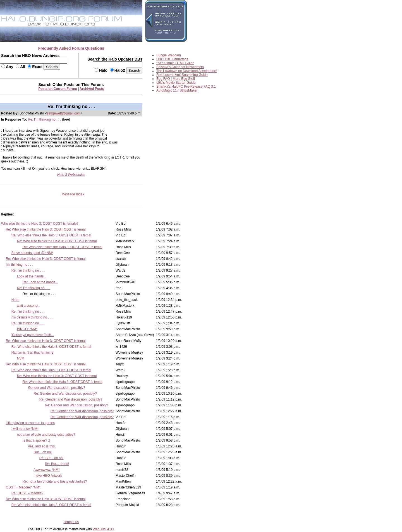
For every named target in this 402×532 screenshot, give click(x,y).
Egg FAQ (163, 79)
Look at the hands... (32, 276)
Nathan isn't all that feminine (32, 353)
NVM (21, 358)
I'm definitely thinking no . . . (32, 317)
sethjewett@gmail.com (64, 113)
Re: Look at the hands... (40, 282)
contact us (71, 522)
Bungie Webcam (169, 55)
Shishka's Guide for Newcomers (180, 67)
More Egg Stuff (184, 79)
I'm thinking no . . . (19, 265)
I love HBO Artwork (48, 476)
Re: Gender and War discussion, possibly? (65, 394)
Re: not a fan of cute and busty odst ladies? (55, 481)
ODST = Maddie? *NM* (23, 487)
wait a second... (29, 306)
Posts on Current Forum (58, 89)
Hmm (15, 300)
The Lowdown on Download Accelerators (187, 71)
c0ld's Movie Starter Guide (176, 83)
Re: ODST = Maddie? (27, 493)
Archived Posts (92, 89)
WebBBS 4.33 (103, 529)
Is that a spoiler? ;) (36, 440)
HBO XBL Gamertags (172, 59)
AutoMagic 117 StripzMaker (177, 90)
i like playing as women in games (30, 423)
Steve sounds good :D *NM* (32, 253)
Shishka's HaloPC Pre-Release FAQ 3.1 (186, 87)
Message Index (73, 194)
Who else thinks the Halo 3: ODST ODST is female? (40, 224)
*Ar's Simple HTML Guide (175, 63)
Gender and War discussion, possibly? (57, 388)
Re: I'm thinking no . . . (45, 119)
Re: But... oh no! (52, 458)
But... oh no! (43, 452)
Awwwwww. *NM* (47, 470)
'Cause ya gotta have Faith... (33, 335)
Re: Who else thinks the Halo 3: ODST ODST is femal (46, 229)
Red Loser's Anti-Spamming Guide (182, 75)
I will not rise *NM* (25, 429)
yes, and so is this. (42, 446)
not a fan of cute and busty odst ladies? (46, 435)
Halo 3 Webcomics (71, 175)
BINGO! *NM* (27, 329)
